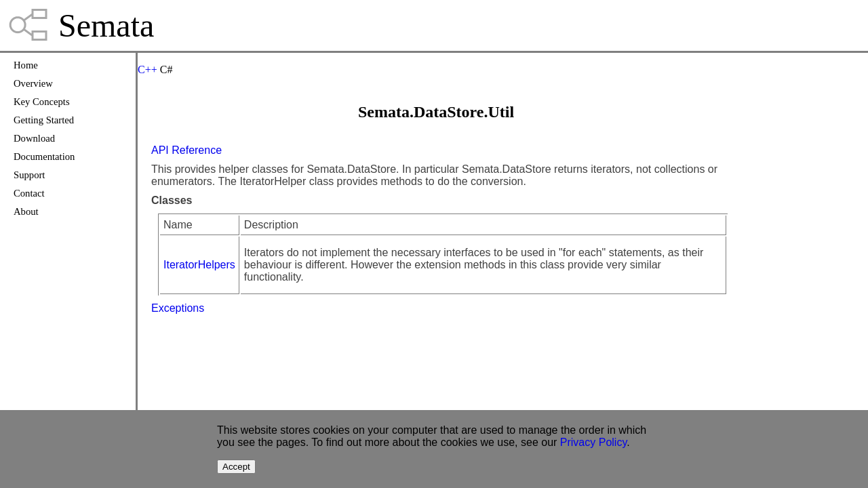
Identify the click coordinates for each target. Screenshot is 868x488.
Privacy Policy (593, 442)
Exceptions (178, 308)
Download (34, 138)
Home (26, 65)
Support (29, 175)
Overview (33, 83)
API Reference (186, 150)
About (26, 211)
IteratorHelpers (199, 265)
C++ (147, 69)
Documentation (44, 157)
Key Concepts (42, 102)
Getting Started (44, 120)
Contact (29, 193)
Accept (236, 467)
